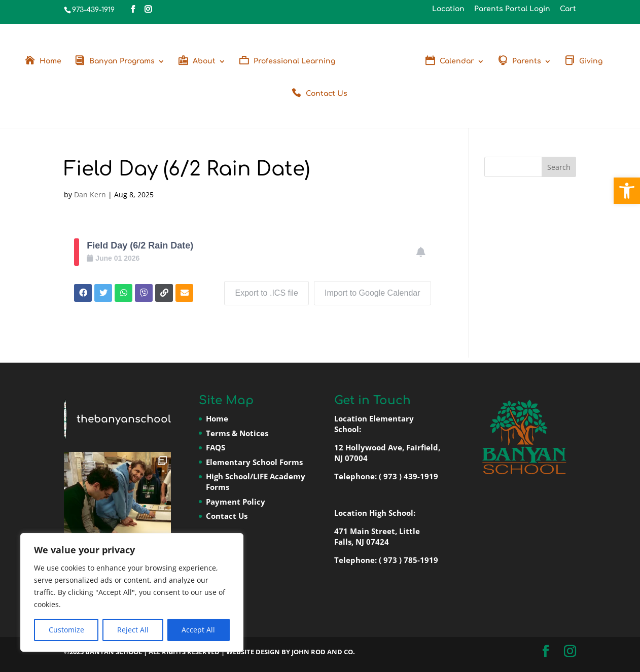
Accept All (198, 630)
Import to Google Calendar (372, 293)
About (204, 61)
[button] (627, 191)
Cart (568, 9)
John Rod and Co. (323, 652)
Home (50, 61)
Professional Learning (294, 61)
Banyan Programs (122, 61)
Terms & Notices (237, 433)
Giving (591, 61)
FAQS (216, 447)
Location (448, 9)
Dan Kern (90, 194)
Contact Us (327, 94)
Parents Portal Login (512, 9)
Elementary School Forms (254, 462)
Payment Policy (236, 502)
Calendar (457, 61)
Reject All (133, 630)
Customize (66, 630)
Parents (527, 61)
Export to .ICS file (266, 293)
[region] (132, 592)
